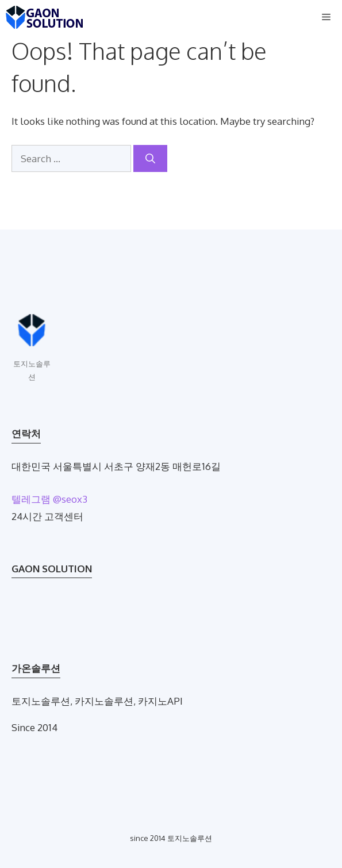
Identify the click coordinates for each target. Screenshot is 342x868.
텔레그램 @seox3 (49, 499)
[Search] (150, 159)
